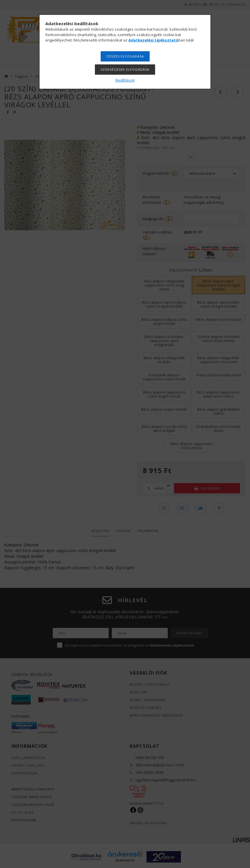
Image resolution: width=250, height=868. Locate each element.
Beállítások (125, 80)
